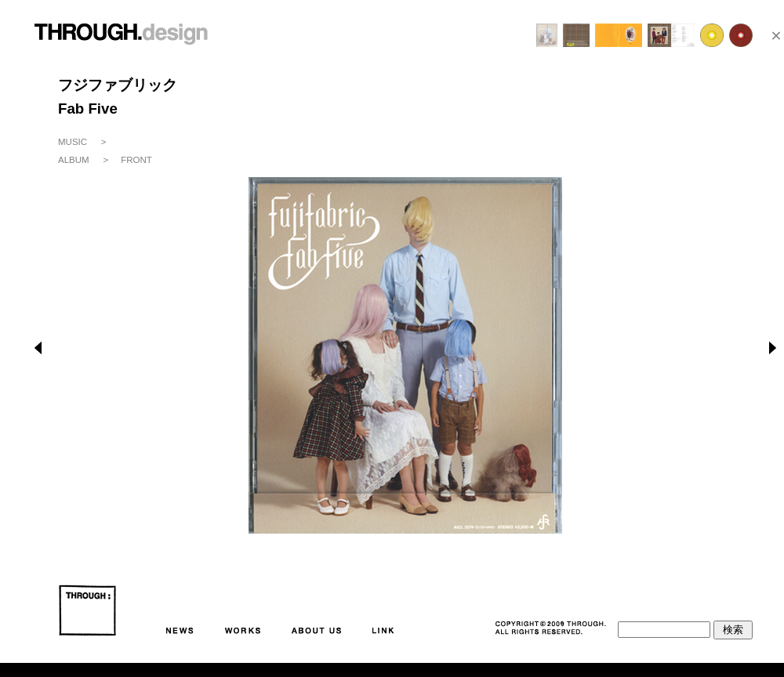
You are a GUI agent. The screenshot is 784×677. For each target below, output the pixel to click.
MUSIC (73, 142)
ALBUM (74, 160)
